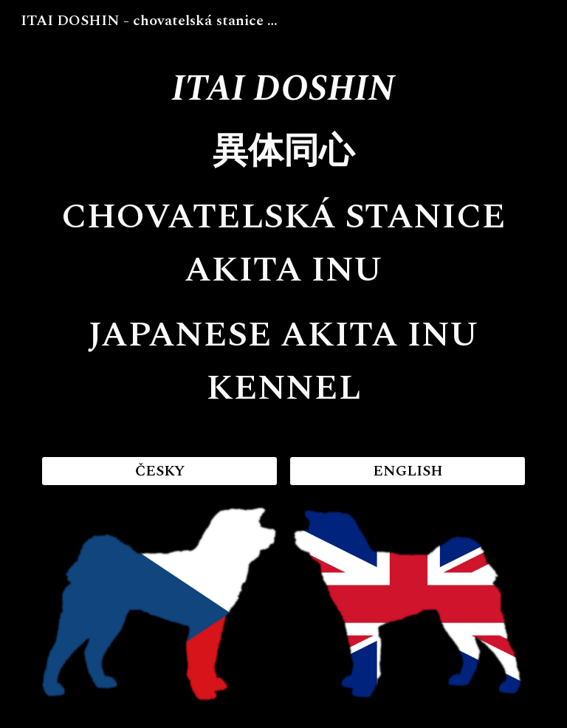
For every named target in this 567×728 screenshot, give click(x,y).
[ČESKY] (159, 471)
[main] (283, 240)
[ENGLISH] (407, 471)
